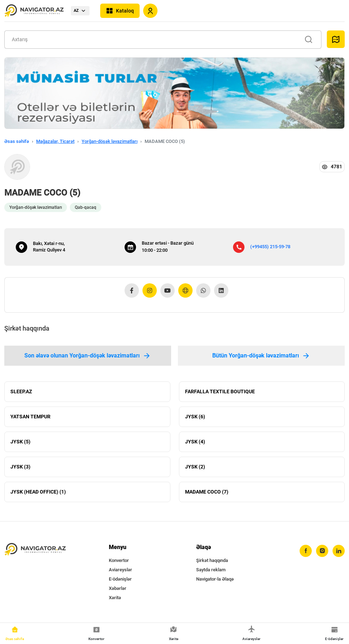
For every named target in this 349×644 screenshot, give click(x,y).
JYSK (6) (195, 417)
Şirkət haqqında (212, 560)
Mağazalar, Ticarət (55, 141)
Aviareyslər (120, 570)
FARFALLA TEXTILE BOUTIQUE (220, 391)
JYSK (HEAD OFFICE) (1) (38, 492)
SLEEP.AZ (21, 391)
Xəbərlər (118, 588)
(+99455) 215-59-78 (270, 247)
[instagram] (322, 551)
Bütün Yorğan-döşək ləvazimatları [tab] (261, 356)
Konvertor (119, 560)
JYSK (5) (20, 442)
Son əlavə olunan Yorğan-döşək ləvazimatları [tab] (88, 356)
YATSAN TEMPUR (30, 417)
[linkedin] (339, 551)
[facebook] (306, 551)
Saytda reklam (211, 570)
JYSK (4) (195, 442)
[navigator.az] (35, 550)
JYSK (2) (195, 467)
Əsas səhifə (17, 141)
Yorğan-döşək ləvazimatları (110, 141)
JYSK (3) (20, 467)
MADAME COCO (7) (207, 492)
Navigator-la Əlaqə (215, 579)
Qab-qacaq (86, 207)
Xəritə (115, 598)
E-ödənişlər (120, 579)
